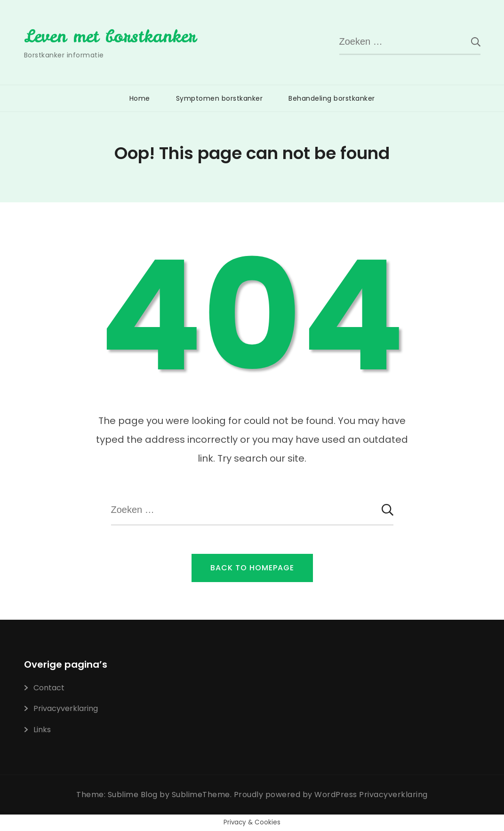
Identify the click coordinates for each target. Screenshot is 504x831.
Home (140, 98)
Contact (49, 688)
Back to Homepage (252, 568)
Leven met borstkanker (110, 36)
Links (42, 730)
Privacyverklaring (66, 708)
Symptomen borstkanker (220, 98)
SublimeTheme (201, 795)
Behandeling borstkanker (332, 98)
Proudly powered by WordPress (297, 795)
